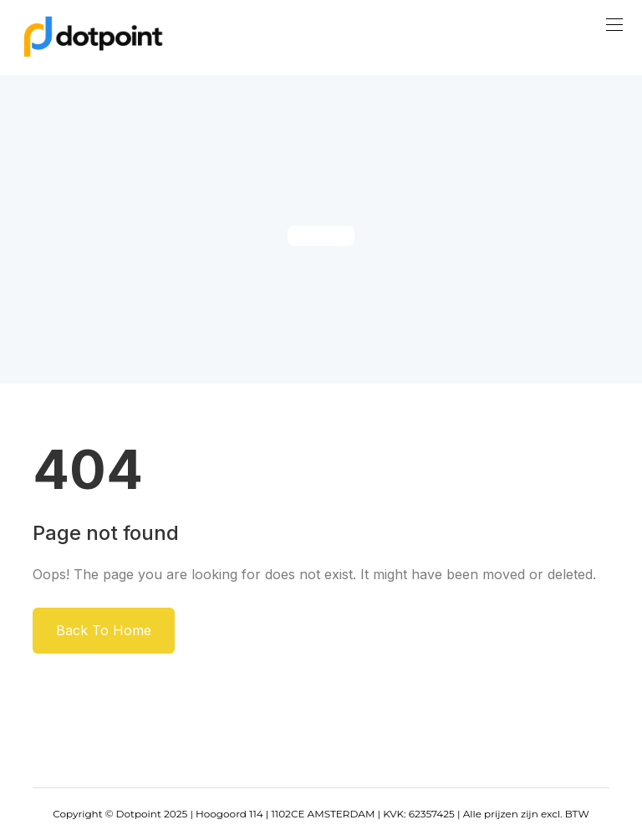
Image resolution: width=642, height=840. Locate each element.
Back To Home (104, 630)
